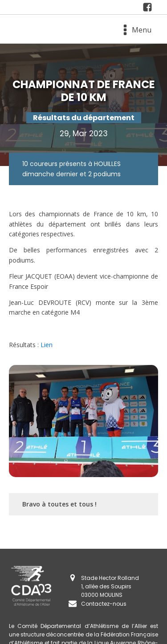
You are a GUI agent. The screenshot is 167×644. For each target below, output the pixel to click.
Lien (47, 345)
